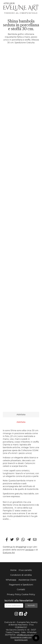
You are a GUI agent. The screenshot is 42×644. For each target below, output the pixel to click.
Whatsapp (11, 580)
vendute (29, 550)
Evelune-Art (9, 553)
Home (13, 570)
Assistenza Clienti (27, 580)
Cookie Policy (28, 594)
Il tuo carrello (25, 570)
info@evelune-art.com (27, 635)
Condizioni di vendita (21, 575)
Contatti (21, 589)
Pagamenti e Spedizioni (21, 585)
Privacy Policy (14, 594)
